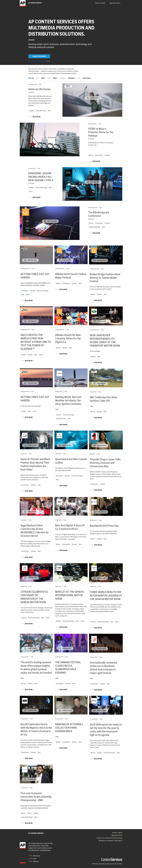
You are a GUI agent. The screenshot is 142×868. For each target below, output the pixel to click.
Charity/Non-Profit (41, 111)
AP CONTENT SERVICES (36, 833)
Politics (30, 813)
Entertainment (99, 155)
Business (91, 155)
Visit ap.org (36, 856)
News (49, 111)
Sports (31, 191)
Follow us (36, 861)
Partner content (100, 3)
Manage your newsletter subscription (111, 841)
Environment (25, 291)
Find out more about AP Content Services (109, 838)
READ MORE (37, 117)
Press (35, 859)
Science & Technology (41, 187)
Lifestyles (48, 61)
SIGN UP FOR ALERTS (39, 56)
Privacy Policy (119, 864)
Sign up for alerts (115, 3)
